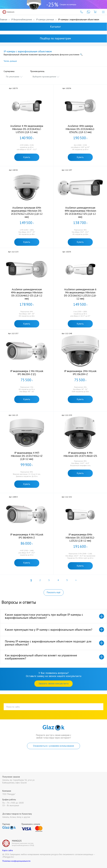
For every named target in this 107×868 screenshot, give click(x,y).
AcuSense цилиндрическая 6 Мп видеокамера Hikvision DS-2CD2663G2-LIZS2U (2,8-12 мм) (80, 294)
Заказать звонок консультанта (53, 683)
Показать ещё (54, 592)
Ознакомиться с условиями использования (53, 746)
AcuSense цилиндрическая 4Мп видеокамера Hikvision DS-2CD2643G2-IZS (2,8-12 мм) (80, 212)
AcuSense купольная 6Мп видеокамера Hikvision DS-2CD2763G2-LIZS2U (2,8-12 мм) (27, 212)
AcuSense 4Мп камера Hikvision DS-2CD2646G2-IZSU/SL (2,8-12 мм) (80, 129)
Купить (27, 157)
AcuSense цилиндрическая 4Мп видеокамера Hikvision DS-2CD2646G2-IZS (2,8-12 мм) (27, 294)
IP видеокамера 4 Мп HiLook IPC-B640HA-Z (27, 536)
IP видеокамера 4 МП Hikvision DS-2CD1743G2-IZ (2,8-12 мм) (27, 456)
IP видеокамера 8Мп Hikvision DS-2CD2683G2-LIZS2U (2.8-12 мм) (80, 538)
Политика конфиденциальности (16, 861)
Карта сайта (8, 850)
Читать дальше (10, 61)
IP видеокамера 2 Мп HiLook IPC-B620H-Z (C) (27, 373)
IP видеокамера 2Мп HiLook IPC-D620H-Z (80, 373)
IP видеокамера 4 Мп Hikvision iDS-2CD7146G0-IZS (80, 454)
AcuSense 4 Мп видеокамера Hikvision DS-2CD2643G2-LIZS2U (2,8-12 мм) (27, 129)
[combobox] (14, 77)
